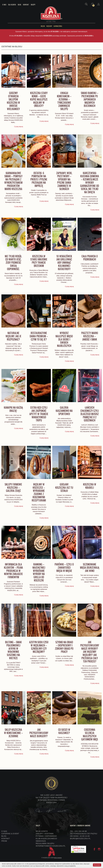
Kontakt (26, 5)
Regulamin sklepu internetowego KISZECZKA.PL (51, 845)
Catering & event (10, 834)
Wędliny (49, 26)
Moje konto (42, 831)
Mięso (43, 26)
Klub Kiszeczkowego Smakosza (46, 840)
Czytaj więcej (19, 127)
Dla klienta (12, 5)
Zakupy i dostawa (45, 834)
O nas (4, 5)
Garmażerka (58, 26)
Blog (20, 5)
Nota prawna (58, 858)
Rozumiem (97, 865)
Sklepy (33, 5)
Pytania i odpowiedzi (46, 836)
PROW (4, 841)
